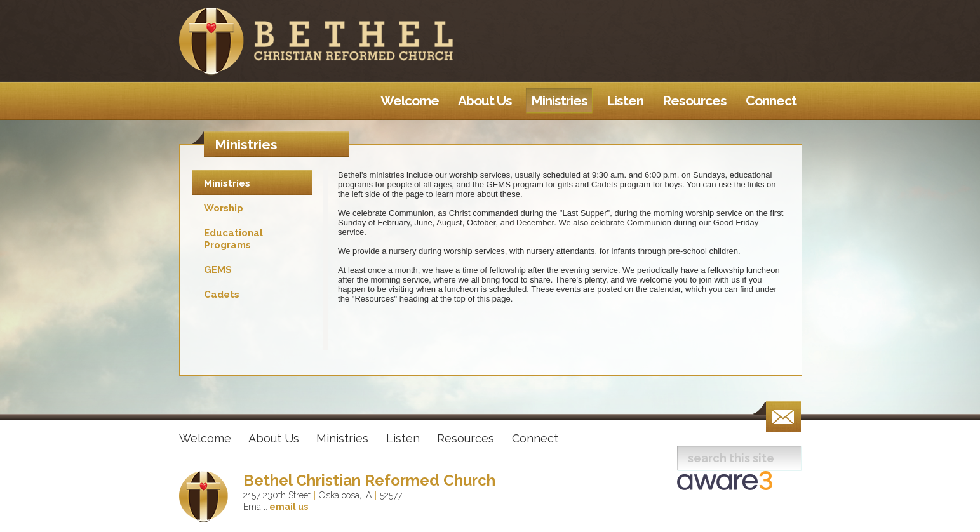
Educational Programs (233, 239)
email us (288, 507)
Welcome (205, 438)
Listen (403, 438)
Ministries (227, 183)
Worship (224, 208)
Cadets (222, 295)
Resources (466, 438)
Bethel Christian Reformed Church (369, 480)
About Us (274, 438)
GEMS (218, 270)
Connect (535, 438)
